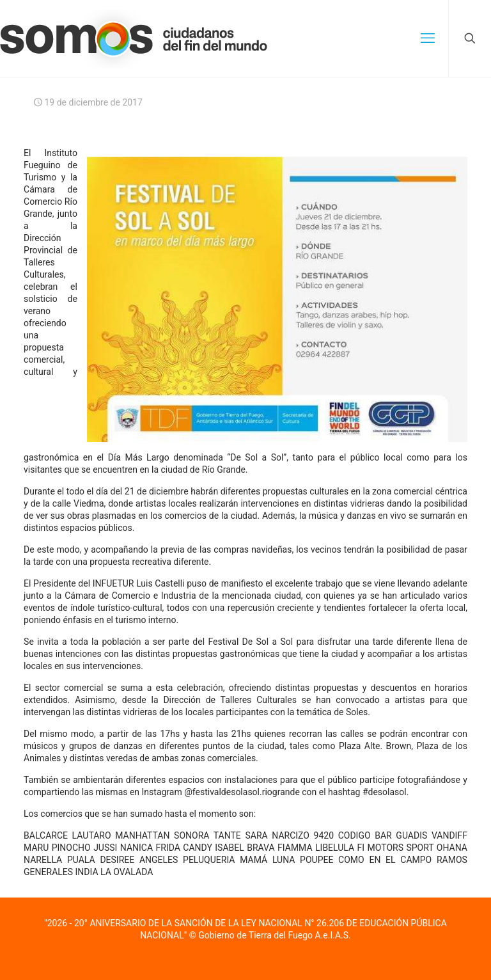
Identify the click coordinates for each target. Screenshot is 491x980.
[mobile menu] (428, 38)
